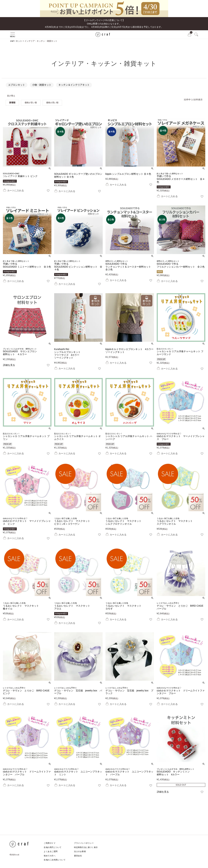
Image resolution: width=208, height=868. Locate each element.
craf (12, 41)
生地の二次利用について (55, 860)
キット (19, 41)
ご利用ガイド (50, 843)
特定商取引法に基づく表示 (86, 847)
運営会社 (78, 856)
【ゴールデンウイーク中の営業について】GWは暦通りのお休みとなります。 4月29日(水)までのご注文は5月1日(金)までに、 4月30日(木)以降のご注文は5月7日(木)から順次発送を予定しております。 (104, 24)
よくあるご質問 (51, 851)
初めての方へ (50, 856)
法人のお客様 (80, 851)
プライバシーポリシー (84, 843)
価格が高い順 (52, 103)
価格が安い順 (31, 103)
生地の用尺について (53, 847)
